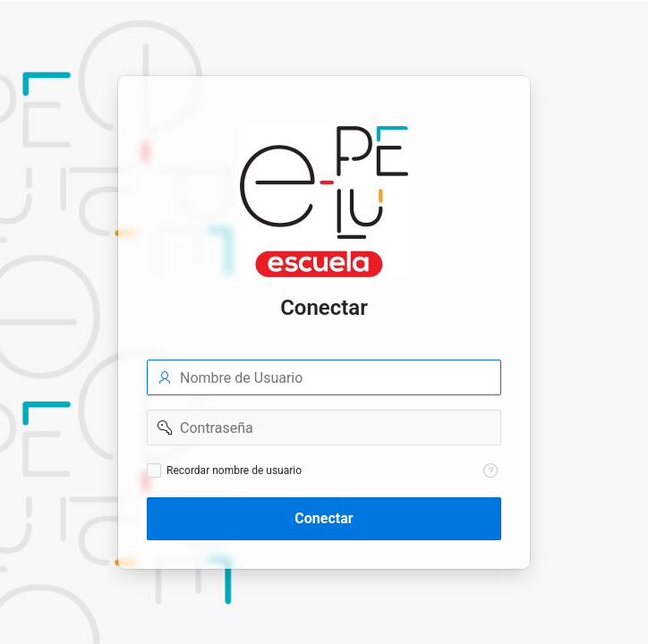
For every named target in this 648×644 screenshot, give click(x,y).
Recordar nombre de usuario (234, 470)
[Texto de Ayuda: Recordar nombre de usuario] (490, 470)
